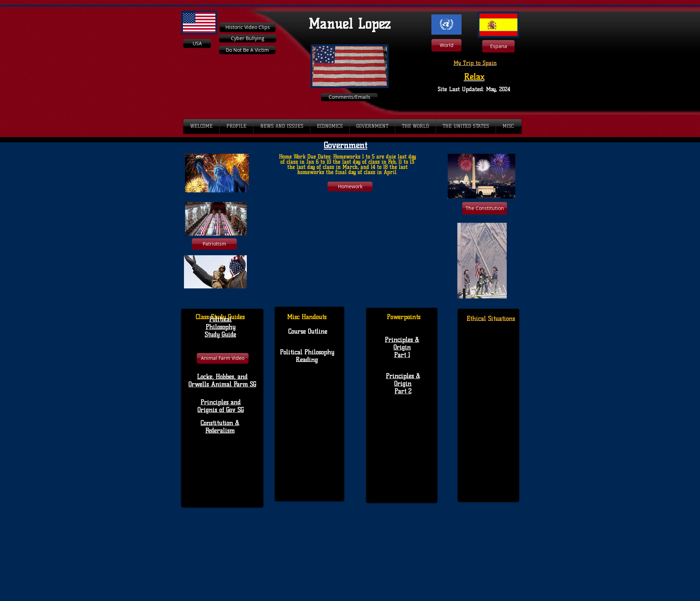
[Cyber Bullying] (248, 39)
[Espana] (498, 46)
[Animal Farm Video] (223, 358)
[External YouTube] (347, 246)
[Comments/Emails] (349, 97)
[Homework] (350, 187)
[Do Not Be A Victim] (247, 50)
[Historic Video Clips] (247, 27)
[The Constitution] (485, 208)
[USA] (197, 44)
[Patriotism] (214, 244)
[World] (446, 45)
